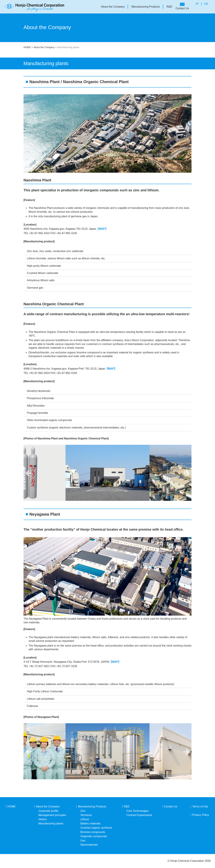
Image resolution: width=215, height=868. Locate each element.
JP (197, 4)
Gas (83, 840)
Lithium (85, 819)
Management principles (52, 815)
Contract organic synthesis (96, 828)
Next (186, 473)
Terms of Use (200, 806)
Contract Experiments (139, 815)
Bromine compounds (93, 832)
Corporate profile (48, 811)
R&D (169, 7)
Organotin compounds (94, 836)
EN (206, 4)
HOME (27, 47)
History (42, 819)
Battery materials (91, 823)
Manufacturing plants (51, 823)
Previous (29, 473)
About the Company (113, 7)
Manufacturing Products (146, 7)
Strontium (86, 815)
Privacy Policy (201, 815)
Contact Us (182, 8)
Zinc (83, 811)
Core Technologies (137, 811)
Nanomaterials (89, 845)
